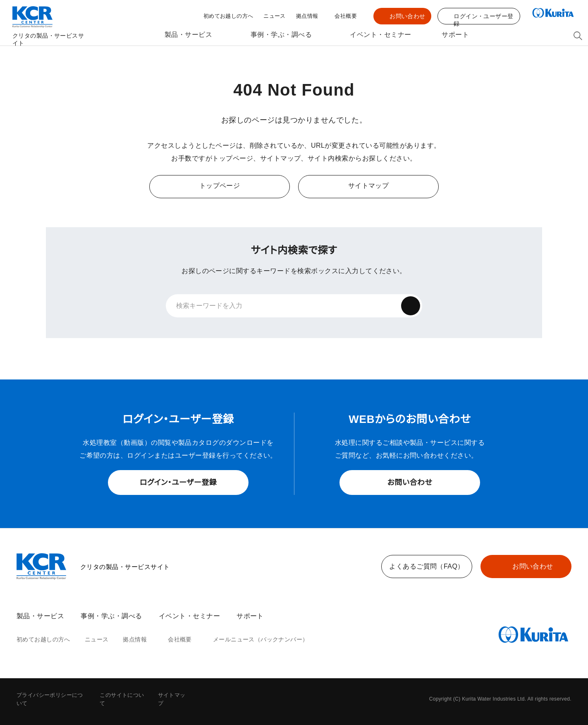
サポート (457, 35)
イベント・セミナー (379, 35)
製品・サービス (186, 35)
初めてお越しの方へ (231, 16)
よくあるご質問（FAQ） (427, 567)
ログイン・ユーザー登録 (178, 483)
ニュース (276, 16)
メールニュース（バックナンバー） (250, 640)
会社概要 (346, 17)
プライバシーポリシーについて (53, 695)
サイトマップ (368, 186)
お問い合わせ (408, 16)
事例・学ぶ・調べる (280, 35)
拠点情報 (307, 17)
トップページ (220, 186)
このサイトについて (124, 695)
